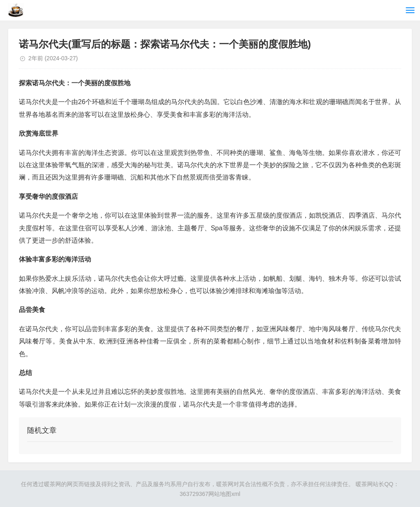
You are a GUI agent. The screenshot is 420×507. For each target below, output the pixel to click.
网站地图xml (224, 494)
